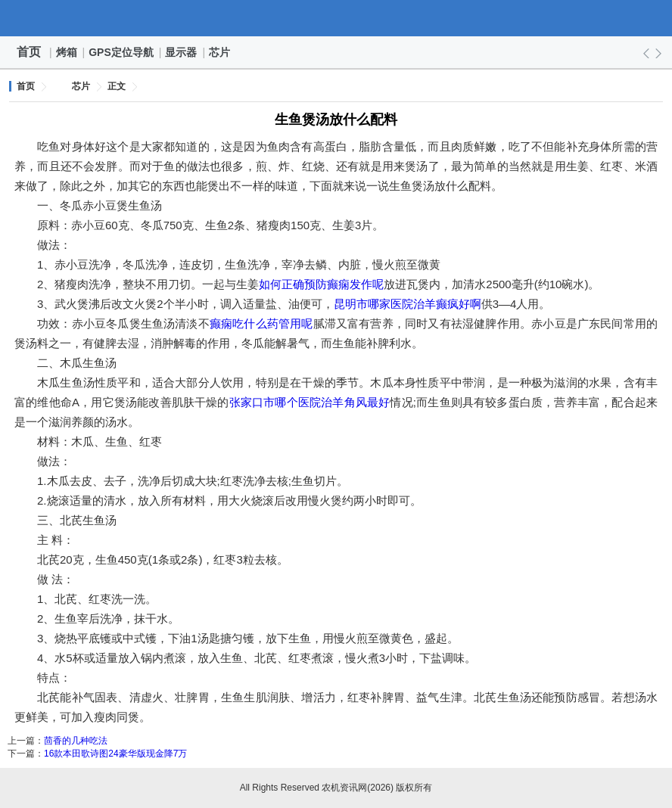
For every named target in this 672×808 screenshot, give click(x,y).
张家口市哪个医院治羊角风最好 (310, 402)
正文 (117, 86)
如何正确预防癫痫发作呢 (321, 284)
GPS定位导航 (122, 52)
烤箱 (67, 52)
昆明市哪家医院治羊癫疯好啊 (408, 304)
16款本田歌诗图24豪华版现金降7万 (115, 754)
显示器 (182, 52)
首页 (29, 52)
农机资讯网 (336, 18)
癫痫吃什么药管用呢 (261, 323)
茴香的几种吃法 (76, 741)
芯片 (220, 52)
